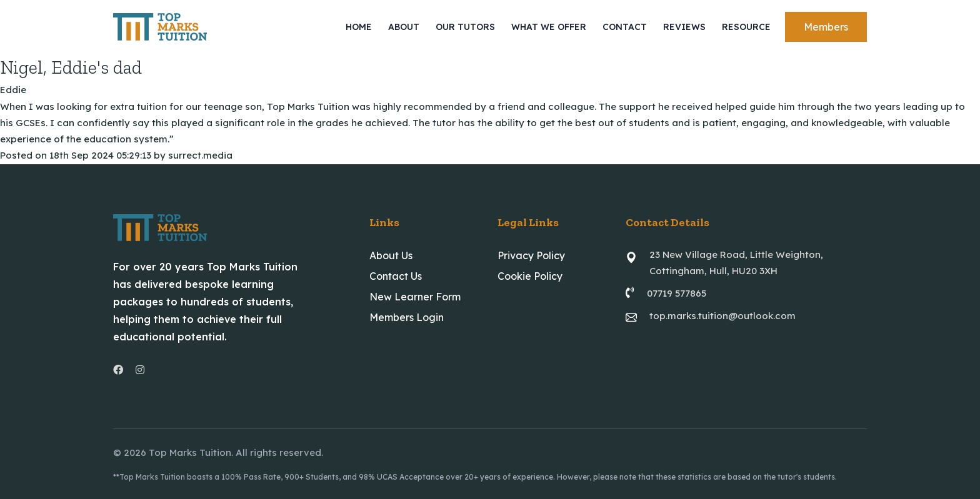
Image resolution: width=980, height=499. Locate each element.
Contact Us (396, 276)
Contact (625, 27)
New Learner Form (415, 297)
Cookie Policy (530, 276)
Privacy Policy (531, 255)
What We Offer (549, 27)
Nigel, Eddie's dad (71, 67)
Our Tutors (465, 27)
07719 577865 (677, 293)
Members (826, 27)
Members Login (407, 317)
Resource (746, 27)
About (404, 27)
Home (359, 27)
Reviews (684, 27)
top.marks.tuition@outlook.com (722, 316)
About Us (391, 255)
